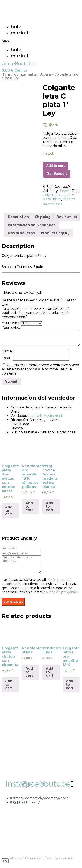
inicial (57, 199)
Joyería (45, 74)
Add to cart (55, 166)
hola (16, 27)
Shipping (43, 217)
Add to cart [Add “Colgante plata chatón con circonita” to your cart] (9, 688)
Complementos (25, 74)
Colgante (50, 195)
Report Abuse (52, 204)
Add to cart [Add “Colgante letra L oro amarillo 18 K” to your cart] (70, 688)
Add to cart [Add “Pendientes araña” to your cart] (29, 675)
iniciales (69, 199)
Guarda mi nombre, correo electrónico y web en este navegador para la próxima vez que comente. (40, 369)
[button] (19, 41)
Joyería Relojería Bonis (46, 416)
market (20, 33)
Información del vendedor (31, 225)
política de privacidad (61, 595)
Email (7, 358)
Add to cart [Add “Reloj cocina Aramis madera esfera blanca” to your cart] (50, 506)
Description (18, 217)
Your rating (11, 323)
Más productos (21, 233)
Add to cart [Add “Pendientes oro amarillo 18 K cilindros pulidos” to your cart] (29, 506)
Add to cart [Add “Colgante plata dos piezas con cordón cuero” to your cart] (9, 511)
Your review (12, 328)
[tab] (18, 217)
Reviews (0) (67, 217)
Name (8, 351)
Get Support (57, 173)
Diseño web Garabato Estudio (57, 861)
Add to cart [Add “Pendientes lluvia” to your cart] (50, 675)
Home (6, 74)
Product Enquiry (55, 233)
